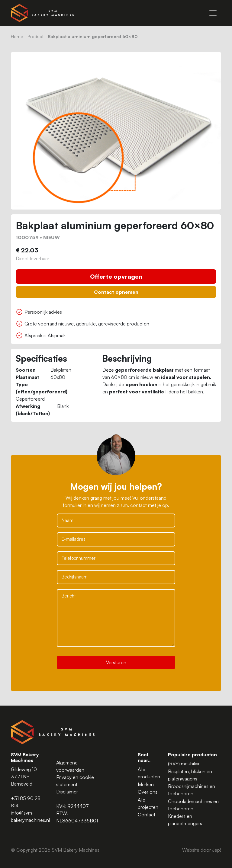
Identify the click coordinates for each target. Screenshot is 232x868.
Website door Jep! (202, 850)
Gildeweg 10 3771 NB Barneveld (24, 777)
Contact (147, 815)
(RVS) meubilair (184, 764)
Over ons (148, 792)
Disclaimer (67, 792)
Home (17, 36)
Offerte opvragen (116, 276)
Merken (146, 784)
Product (35, 36)
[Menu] (213, 13)
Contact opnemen (116, 292)
